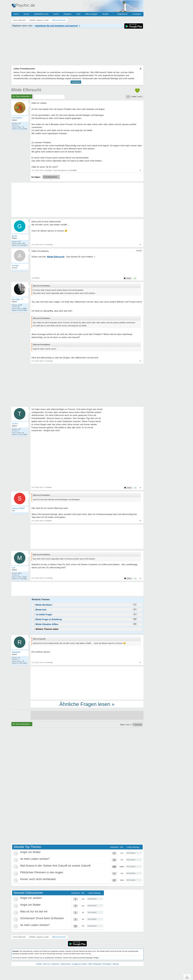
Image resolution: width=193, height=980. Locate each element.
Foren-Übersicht (19, 937)
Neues (26, 14)
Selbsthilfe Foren (41, 14)
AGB (90, 964)
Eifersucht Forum (59, 937)
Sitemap (116, 964)
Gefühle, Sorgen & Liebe (39, 937)
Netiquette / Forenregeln (102, 964)
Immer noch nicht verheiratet (38, 879)
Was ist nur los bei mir (34, 911)
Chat (78, 14)
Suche (56, 14)
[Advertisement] (87, 683)
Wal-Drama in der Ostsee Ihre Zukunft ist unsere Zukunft (55, 866)
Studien (105, 14)
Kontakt (39, 964)
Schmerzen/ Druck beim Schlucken (42, 918)
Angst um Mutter (30, 852)
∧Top (187, 977)
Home (16, 14)
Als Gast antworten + (22, 96)
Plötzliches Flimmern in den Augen (42, 872)
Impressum (55, 964)
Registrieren (122, 14)
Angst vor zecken (31, 898)
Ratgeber (68, 14)
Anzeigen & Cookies (79, 964)
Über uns (47, 964)
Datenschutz (66, 964)
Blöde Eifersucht (26, 90)
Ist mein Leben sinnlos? (35, 859)
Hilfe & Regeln (91, 14)
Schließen (76, 82)
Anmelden (137, 14)
